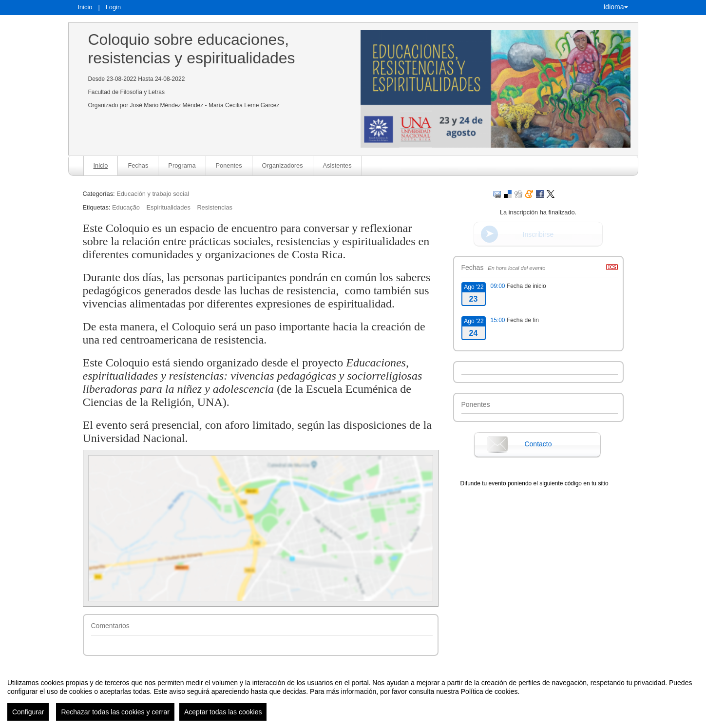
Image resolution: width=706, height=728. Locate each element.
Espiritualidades (168, 207)
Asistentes (337, 165)
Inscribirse (538, 234)
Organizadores (283, 165)
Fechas (138, 165)
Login (113, 7)
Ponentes (229, 165)
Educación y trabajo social (153, 194)
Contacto (538, 444)
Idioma (615, 7)
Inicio (85, 7)
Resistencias (215, 207)
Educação (126, 207)
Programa (182, 165)
